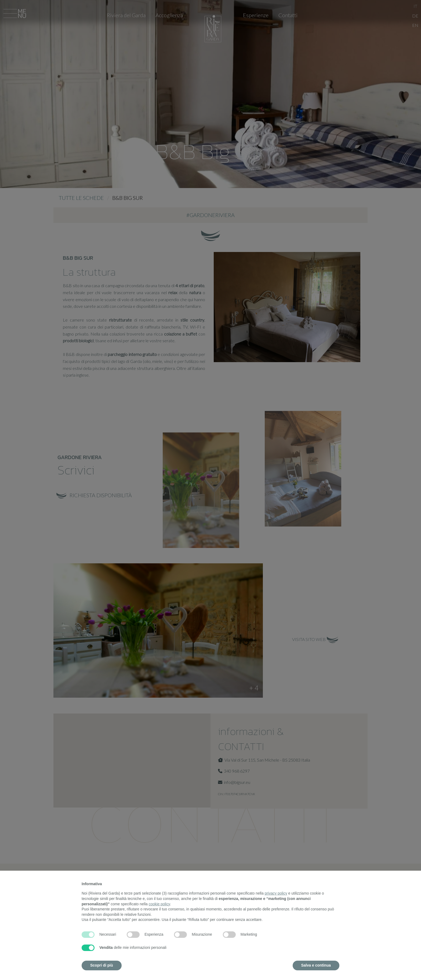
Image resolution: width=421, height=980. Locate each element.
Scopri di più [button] (102, 965)
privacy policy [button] (276, 893)
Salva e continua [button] (316, 965)
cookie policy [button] (159, 904)
